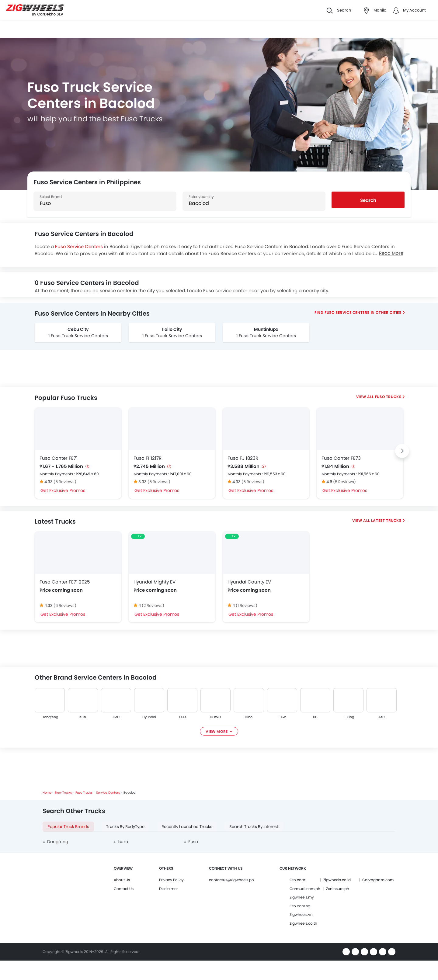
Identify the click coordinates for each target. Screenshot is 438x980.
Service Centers (108, 793)
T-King (348, 717)
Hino (249, 717)
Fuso (193, 842)
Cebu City (78, 329)
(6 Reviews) (65, 482)
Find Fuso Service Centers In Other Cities (358, 312)
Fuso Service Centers (79, 246)
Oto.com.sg (300, 906)
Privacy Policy (171, 880)
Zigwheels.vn (301, 914)
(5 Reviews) (344, 482)
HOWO (216, 717)
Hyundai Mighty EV (155, 582)
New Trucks (63, 793)
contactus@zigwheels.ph (231, 880)
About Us (122, 880)
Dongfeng (50, 717)
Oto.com (297, 880)
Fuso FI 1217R (148, 458)
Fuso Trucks (388, 397)
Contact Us (124, 889)
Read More (391, 253)
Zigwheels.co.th (303, 923)
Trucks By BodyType (125, 827)
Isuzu (83, 717)
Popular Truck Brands (68, 827)
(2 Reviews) (153, 606)
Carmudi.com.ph (305, 889)
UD (315, 717)
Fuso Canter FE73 (341, 458)
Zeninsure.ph (338, 889)
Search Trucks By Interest (254, 827)
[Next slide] (402, 451)
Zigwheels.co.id (337, 880)
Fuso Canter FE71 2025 (65, 582)
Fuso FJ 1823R (243, 458)
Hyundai (149, 717)
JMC (116, 717)
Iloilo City (172, 329)
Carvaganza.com (378, 880)
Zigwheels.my (302, 897)
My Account (414, 10)
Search (368, 200)
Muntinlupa (266, 329)
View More (217, 731)
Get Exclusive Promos (63, 490)
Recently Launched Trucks (187, 827)
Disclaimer (168, 889)
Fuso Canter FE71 (59, 458)
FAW (282, 717)
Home (47, 793)
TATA (182, 717)
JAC (382, 717)
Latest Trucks (386, 520)
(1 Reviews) (247, 606)
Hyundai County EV (249, 582)
